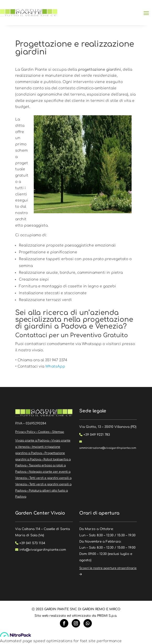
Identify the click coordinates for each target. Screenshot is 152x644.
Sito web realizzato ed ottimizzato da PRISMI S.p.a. (76, 616)
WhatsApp (55, 366)
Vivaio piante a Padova (32, 441)
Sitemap (58, 432)
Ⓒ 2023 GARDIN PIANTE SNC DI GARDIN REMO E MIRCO (76, 609)
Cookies (44, 432)
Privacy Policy (25, 432)
